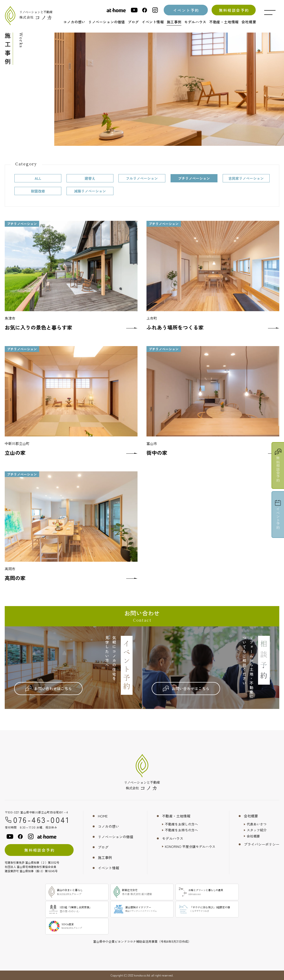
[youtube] (134, 10)
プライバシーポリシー (262, 844)
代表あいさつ (257, 824)
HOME (103, 816)
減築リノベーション (90, 191)
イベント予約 (186, 10)
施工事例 (105, 857)
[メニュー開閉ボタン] (270, 13)
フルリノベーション (142, 178)
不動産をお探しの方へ (181, 824)
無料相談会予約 (234, 10)
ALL (38, 178)
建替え (90, 178)
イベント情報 (109, 868)
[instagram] (155, 10)
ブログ (103, 847)
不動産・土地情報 (176, 816)
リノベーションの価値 (116, 837)
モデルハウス (173, 838)
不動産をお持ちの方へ (181, 830)
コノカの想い (109, 826)
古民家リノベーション (246, 178)
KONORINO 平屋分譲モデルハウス (190, 846)
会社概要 (251, 816)
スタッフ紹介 (257, 830)
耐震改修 (38, 191)
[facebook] (145, 10)
